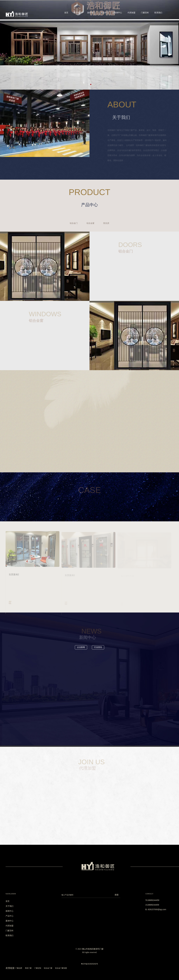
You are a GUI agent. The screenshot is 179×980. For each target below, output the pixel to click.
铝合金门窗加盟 (61, 968)
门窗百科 (145, 13)
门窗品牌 (19, 968)
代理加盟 (131, 13)
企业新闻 (81, 647)
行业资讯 (98, 647)
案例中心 (118, 13)
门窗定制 (38, 968)
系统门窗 (28, 968)
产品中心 (105, 13)
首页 (66, 13)
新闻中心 (91, 13)
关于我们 (78, 13)
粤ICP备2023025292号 (90, 964)
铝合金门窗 (48, 968)
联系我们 (158, 13)
